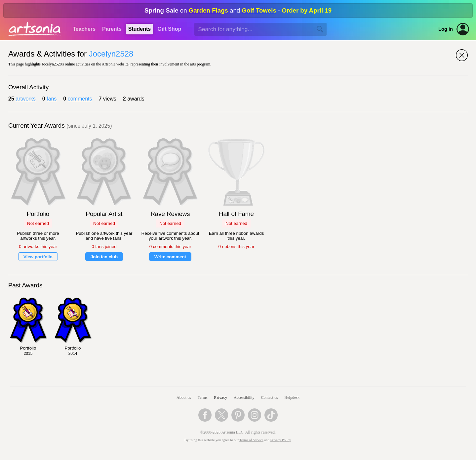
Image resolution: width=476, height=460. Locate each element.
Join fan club (104, 257)
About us (184, 397)
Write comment (170, 257)
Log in (446, 29)
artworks (25, 99)
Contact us (270, 397)
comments (80, 99)
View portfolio (38, 257)
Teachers (84, 29)
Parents (112, 29)
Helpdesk (292, 397)
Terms (203, 397)
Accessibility (244, 397)
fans (52, 99)
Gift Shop (169, 29)
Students (139, 29)
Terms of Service (251, 440)
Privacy (221, 397)
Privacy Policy (281, 440)
